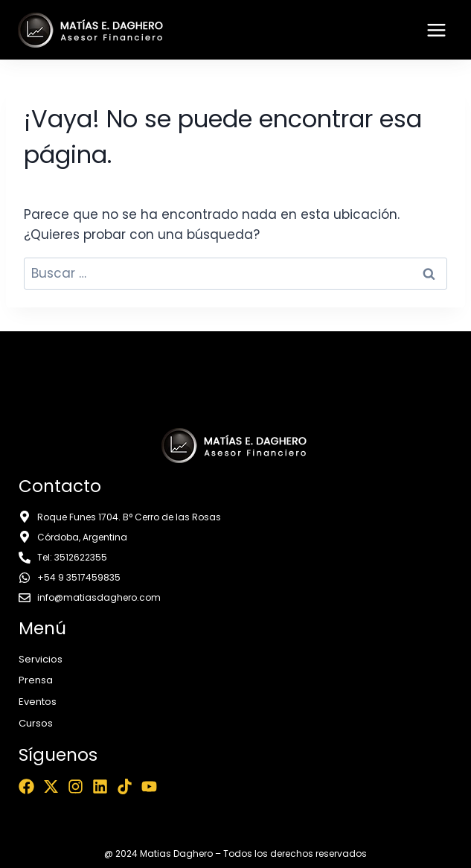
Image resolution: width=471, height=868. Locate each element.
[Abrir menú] (436, 30)
